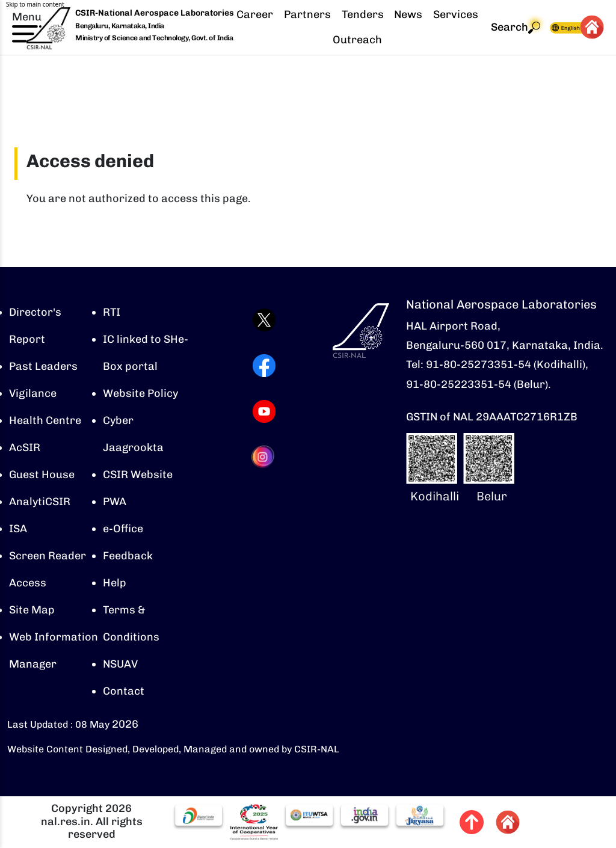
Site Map (32, 610)
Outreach (357, 40)
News (408, 14)
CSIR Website (138, 475)
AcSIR (25, 447)
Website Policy (140, 393)
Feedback (128, 556)
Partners (307, 14)
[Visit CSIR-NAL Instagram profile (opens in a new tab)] (264, 457)
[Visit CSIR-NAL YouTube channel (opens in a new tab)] (264, 411)
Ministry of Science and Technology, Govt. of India (154, 38)
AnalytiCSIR (40, 502)
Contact (124, 691)
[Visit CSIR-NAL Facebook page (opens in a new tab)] (264, 366)
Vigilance (33, 393)
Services (456, 14)
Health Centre (45, 420)
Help (115, 583)
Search (516, 27)
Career (255, 14)
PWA (115, 502)
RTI (112, 312)
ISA (18, 529)
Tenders (363, 14)
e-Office (123, 529)
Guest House (42, 475)
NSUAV (120, 664)
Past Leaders (43, 366)
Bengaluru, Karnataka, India (120, 26)
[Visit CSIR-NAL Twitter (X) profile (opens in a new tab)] (264, 320)
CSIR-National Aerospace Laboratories (155, 13)
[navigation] (412, 27)
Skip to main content (35, 4)
